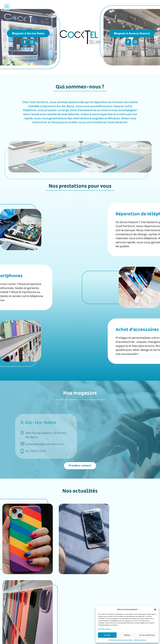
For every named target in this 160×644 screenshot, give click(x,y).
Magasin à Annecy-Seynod (132, 33)
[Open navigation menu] (7, 7)
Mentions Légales (72, 642)
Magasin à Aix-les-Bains (28, 33)
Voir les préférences (147, 635)
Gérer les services (104, 629)
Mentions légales (140, 640)
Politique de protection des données (121, 640)
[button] (155, 610)
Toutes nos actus (80, 591)
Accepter (107, 635)
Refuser (127, 635)
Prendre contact (80, 466)
